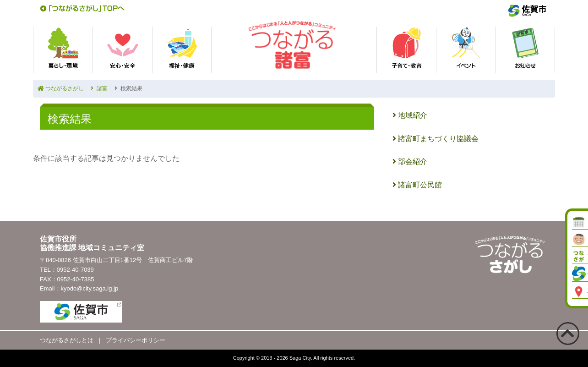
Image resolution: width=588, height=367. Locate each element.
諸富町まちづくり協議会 (436, 139)
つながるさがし (61, 88)
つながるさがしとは (67, 340)
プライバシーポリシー (136, 340)
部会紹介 (410, 162)
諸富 (99, 88)
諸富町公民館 (417, 185)
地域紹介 (410, 115)
